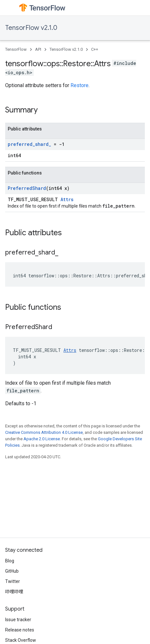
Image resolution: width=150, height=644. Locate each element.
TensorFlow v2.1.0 (31, 28)
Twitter (13, 581)
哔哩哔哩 (14, 592)
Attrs (67, 199)
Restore (80, 85)
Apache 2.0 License (42, 439)
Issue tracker (18, 620)
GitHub (12, 571)
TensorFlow (16, 49)
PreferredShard (27, 188)
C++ (95, 49)
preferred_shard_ (29, 144)
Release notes (20, 630)
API (38, 49)
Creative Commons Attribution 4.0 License (44, 432)
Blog (10, 561)
